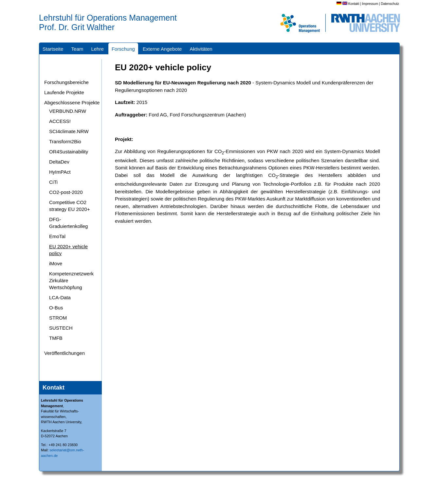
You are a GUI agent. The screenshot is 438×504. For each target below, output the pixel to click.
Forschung (123, 49)
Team (77, 49)
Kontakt (354, 4)
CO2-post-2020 (66, 192)
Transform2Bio (65, 141)
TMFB (56, 338)
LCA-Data (60, 297)
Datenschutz (390, 4)
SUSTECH (61, 328)
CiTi (53, 182)
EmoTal (57, 236)
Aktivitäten (201, 49)
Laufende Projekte (64, 92)
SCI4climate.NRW (69, 131)
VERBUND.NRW (68, 111)
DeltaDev (59, 162)
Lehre (97, 49)
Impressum (370, 4)
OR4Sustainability (69, 152)
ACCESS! (60, 121)
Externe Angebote (162, 49)
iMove (56, 263)
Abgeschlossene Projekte (72, 103)
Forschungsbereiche (66, 82)
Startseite (53, 49)
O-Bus (56, 308)
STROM (58, 318)
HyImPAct (60, 172)
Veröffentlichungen (64, 353)
